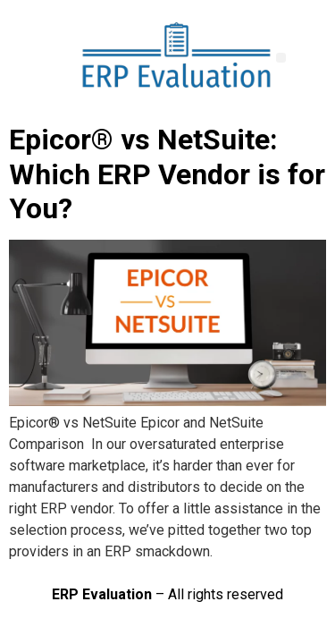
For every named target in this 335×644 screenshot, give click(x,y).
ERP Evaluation (102, 594)
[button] (281, 58)
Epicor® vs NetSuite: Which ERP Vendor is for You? (167, 174)
